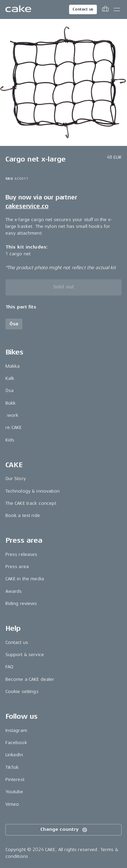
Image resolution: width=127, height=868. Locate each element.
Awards (14, 591)
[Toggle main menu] (117, 9)
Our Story (16, 479)
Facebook (16, 743)
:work (12, 415)
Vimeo (12, 804)
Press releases (22, 554)
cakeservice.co (27, 206)
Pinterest (15, 779)
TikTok (12, 767)
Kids (10, 440)
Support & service (25, 655)
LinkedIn (14, 755)
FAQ (9, 667)
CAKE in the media (25, 579)
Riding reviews (21, 603)
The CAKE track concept (31, 503)
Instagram (16, 730)
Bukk (11, 403)
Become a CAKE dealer (30, 679)
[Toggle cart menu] (105, 9)
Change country (64, 830)
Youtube (14, 792)
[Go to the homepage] (18, 9)
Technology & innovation (33, 491)
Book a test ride (23, 515)
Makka (13, 366)
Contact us (83, 9)
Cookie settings (22, 691)
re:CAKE (14, 427)
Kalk (10, 378)
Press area (17, 567)
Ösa (9, 390)
